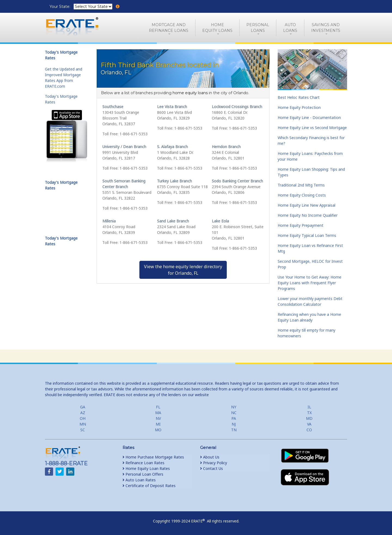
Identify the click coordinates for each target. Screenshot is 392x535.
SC (83, 430)
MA (158, 413)
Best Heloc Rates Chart (299, 97)
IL (309, 407)
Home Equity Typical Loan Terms (307, 235)
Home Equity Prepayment (301, 225)
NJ (234, 424)
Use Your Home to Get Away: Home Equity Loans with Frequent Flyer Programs (310, 283)
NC (234, 413)
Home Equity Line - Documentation (309, 117)
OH (83, 418)
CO (309, 430)
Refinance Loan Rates (143, 463)
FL (158, 407)
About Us (210, 457)
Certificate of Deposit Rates (149, 486)
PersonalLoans (258, 28)
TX (309, 413)
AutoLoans (290, 28)
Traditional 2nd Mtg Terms (301, 185)
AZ (83, 413)
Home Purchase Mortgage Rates (153, 457)
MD (309, 418)
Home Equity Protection (299, 107)
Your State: (60, 7)
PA (234, 418)
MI (158, 424)
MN (83, 424)
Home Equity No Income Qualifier (308, 215)
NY (234, 407)
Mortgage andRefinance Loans (169, 28)
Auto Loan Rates (139, 480)
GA (83, 407)
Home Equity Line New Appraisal (307, 205)
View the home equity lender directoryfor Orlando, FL (183, 270)
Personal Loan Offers (143, 474)
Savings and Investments (326, 28)
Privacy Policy (214, 463)
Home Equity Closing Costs (302, 195)
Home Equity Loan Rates (146, 468)
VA (309, 424)
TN (234, 430)
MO (158, 430)
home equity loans (190, 93)
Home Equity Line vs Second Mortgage (312, 128)
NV (158, 418)
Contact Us (212, 468)
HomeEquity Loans (217, 28)
